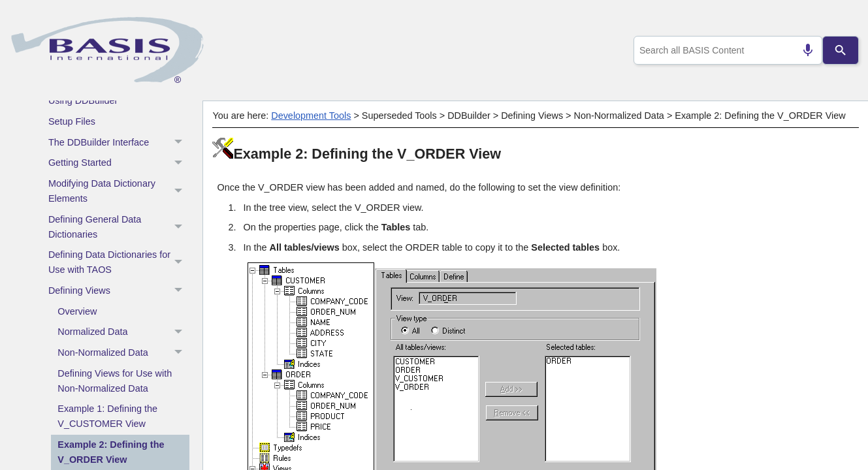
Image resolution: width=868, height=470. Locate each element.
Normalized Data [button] (123, 332)
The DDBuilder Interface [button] (119, 142)
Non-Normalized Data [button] (123, 353)
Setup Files (72, 121)
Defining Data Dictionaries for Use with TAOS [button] (119, 263)
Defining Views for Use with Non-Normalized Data (115, 381)
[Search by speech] (802, 50)
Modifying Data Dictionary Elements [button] (119, 192)
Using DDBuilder (83, 101)
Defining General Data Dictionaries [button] (119, 227)
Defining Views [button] (119, 291)
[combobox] (725, 50)
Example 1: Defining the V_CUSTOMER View (107, 416)
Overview (77, 311)
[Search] (840, 50)
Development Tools (311, 116)
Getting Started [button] (119, 163)
